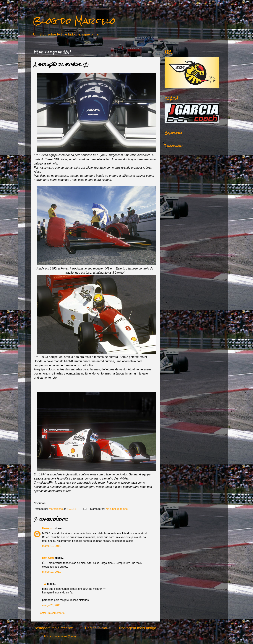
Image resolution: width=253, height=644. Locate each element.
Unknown (48, 528)
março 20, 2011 (51, 605)
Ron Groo (48, 558)
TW (44, 584)
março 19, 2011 (51, 546)
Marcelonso (56, 509)
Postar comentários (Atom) (60, 636)
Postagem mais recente (53, 628)
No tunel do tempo (117, 509)
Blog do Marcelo (74, 21)
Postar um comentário (52, 613)
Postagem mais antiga (138, 628)
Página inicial (96, 628)
